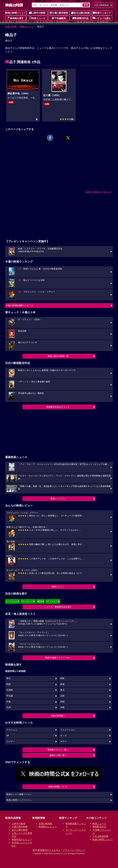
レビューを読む (102, 18)
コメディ (11, 741)
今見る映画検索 (101, 5)
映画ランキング (102, 13)
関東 (62, 678)
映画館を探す (16, 18)
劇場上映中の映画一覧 (58, 356)
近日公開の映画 (80, 13)
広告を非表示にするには (98, 192)
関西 (9, 684)
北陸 (62, 696)
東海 (62, 684)
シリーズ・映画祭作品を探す (58, 607)
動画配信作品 (80, 18)
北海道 (10, 690)
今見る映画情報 (100, 836)
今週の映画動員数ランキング (20, 305)
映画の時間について (58, 787)
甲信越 (10, 696)
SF (8, 736)
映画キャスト (27, 27)
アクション (12, 730)
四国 (62, 702)
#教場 (40, 601)
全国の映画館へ (58, 716)
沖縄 (62, 707)
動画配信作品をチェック (58, 407)
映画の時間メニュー (16, 13)
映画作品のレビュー (22, 840)
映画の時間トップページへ (19, 800)
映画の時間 (11, 27)
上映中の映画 (37, 13)
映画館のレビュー (48, 827)
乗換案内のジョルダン (49, 850)
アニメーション (68, 730)
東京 (9, 678)
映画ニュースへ (58, 499)
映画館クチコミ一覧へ (58, 750)
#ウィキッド (27, 601)
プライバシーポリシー (74, 850)
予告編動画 (59, 18)
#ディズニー (52, 601)
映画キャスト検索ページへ (19, 794)
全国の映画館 (45, 824)
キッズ (63, 736)
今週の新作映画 (59, 13)
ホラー (63, 741)
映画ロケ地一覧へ (58, 755)
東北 (62, 690)
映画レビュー (58, 587)
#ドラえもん (12, 601)
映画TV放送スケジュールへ (58, 658)
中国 (9, 702)
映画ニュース (37, 18)
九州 (9, 707)
